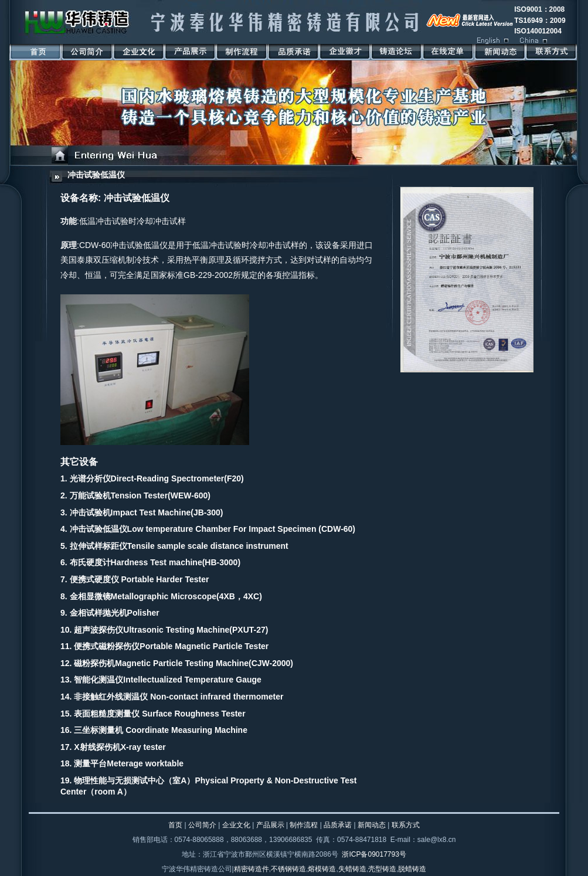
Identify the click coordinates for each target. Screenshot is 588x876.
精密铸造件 (251, 869)
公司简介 (202, 825)
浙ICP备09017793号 (374, 854)
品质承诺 (338, 825)
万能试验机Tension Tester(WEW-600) (140, 495)
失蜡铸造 (352, 869)
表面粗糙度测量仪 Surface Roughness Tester (159, 714)
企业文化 (236, 825)
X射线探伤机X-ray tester (120, 747)
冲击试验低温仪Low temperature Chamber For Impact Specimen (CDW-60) (213, 529)
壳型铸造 (382, 869)
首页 (175, 825)
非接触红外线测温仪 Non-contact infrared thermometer (179, 697)
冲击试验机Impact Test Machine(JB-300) (147, 512)
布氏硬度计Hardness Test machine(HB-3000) (155, 562)
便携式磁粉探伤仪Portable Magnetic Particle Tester (171, 646)
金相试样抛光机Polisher (115, 613)
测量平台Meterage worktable (129, 763)
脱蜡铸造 (412, 869)
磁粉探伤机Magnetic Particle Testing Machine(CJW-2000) (183, 663)
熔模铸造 (322, 869)
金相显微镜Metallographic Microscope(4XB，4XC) (166, 596)
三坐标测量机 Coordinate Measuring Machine (161, 730)
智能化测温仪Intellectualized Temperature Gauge (167, 680)
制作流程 (304, 825)
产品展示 (270, 825)
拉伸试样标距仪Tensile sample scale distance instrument (179, 546)
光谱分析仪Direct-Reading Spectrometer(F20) (157, 478)
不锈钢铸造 (288, 869)
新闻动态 (372, 825)
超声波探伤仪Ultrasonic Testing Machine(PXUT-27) (171, 630)
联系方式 (406, 825)
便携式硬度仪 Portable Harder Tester (140, 579)
